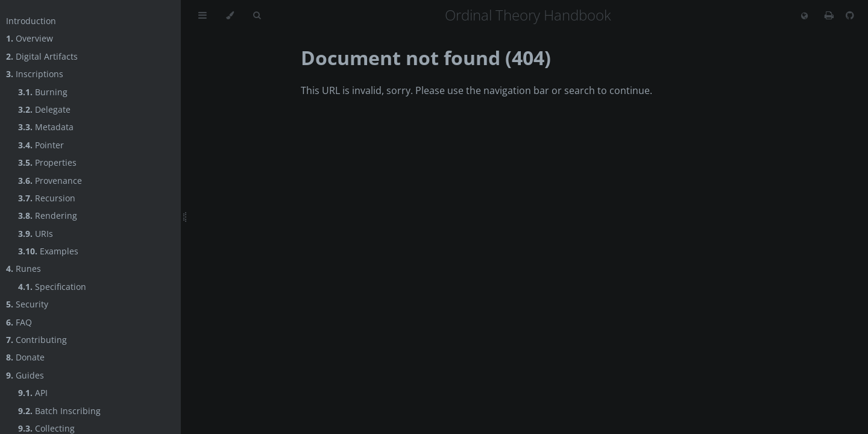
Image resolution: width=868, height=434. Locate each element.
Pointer (41, 145)
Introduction (31, 21)
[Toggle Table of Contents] (203, 16)
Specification (52, 287)
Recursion (47, 198)
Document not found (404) (426, 58)
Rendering (48, 215)
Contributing (36, 340)
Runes (24, 269)
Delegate (44, 109)
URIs (36, 234)
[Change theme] (230, 16)
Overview (30, 38)
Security (27, 304)
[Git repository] (850, 15)
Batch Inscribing (59, 411)
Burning (43, 92)
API (33, 393)
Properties (47, 162)
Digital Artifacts (42, 56)
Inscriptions (35, 74)
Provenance (50, 181)
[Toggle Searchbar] (257, 16)
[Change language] (804, 16)
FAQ (19, 322)
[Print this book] (830, 15)
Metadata (46, 127)
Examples (48, 251)
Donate (25, 357)
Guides (25, 375)
